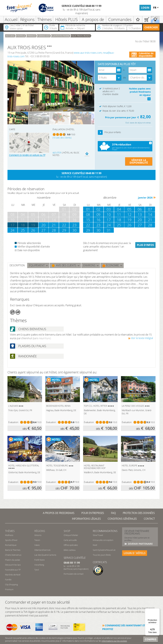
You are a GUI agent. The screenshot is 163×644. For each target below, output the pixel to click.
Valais (37, 545)
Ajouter (57, 153)
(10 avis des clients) (62, 138)
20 (43, 225)
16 (99, 220)
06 (140, 209)
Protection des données (139, 513)
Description (17, 265)
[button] (100, 133)
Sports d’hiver (11, 540)
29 (64, 230)
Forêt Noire (39, 560)
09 (99, 214)
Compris (151, 639)
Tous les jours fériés (102, 555)
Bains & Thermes (13, 550)
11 (119, 214)
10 (109, 214)
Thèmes (44, 19)
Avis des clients (64, 265)
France (32, 36)
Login (145, 8)
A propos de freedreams (59, 513)
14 (150, 214)
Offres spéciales (71, 545)
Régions (27, 19)
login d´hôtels (135, 553)
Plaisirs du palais (13, 560)
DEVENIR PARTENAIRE (140, 544)
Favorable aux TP (13, 570)
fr (155, 8)
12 (129, 214)
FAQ (113, 513)
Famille (8, 580)
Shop (67, 531)
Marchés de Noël (13, 575)
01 (88, 209)
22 (64, 225)
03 (109, 209)
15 (88, 220)
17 (109, 220)
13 (140, 214)
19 (33, 225)
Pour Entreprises (93, 513)
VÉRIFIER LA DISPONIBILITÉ (139, 161)
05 (129, 209)
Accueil (11, 19)
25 (23, 230)
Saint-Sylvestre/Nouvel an (104, 550)
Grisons (38, 535)
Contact (149, 519)
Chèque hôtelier (71, 535)
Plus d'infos (145, 245)
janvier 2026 (145, 198)
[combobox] (110, 78)
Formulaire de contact (74, 574)
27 (43, 230)
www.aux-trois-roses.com (88, 53)
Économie (111, 265)
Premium (9, 589)
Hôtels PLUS (66, 19)
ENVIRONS (89, 265)
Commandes (120, 19)
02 (99, 209)
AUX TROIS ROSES (81, 36)
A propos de (93, 19)
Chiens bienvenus (13, 555)
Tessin (37, 540)
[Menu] (158, 610)
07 (150, 209)
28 (54, 230)
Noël (95, 545)
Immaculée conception (103, 540)
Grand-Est (44, 36)
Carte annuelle (70, 540)
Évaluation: (13, 422)
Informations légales (86, 519)
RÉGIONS (40, 531)
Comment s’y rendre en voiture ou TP (27, 155)
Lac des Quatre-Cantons (45, 555)
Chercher (151, 27)
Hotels (21, 36)
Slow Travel (98, 535)
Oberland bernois (42, 550)
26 (33, 230)
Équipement (37, 265)
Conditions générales (122, 519)
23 (74, 225)
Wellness (9, 535)
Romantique (11, 545)
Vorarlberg (39, 565)
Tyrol (37, 570)
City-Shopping (11, 584)
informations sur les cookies (114, 641)
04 (119, 209)
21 (54, 225)
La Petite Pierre (61, 36)
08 (88, 214)
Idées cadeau (70, 550)
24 (13, 230)
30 (74, 230)
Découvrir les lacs (13, 565)
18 (23, 225)
